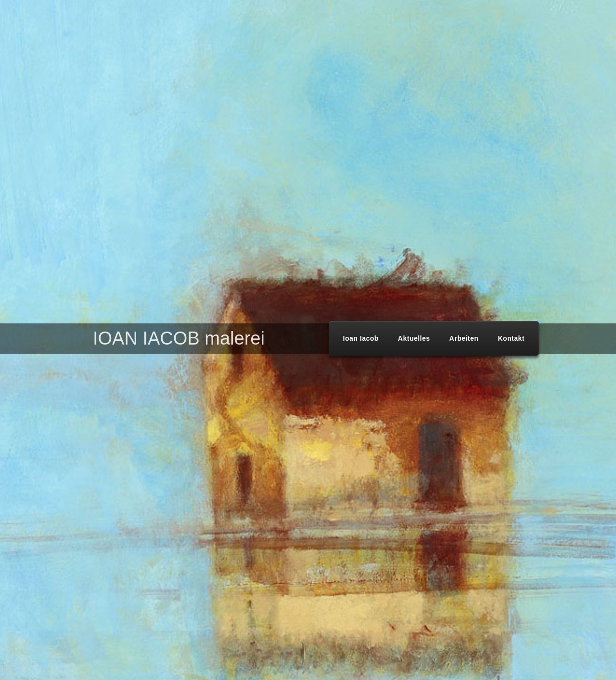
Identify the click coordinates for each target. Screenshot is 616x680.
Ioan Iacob (361, 338)
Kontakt (511, 338)
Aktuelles (414, 338)
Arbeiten (464, 338)
